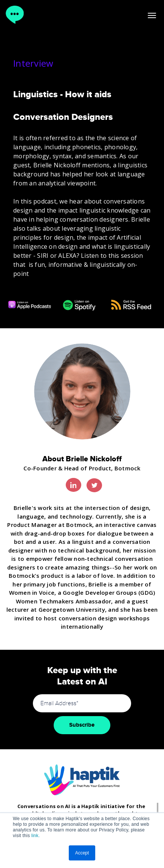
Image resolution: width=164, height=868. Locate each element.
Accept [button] (82, 853)
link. (36, 836)
